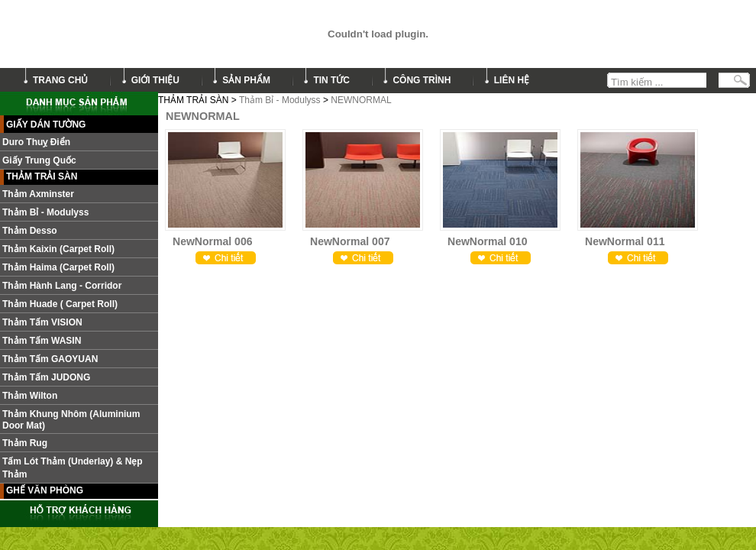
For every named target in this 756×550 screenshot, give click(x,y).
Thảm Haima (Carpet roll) (58, 267)
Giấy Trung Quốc (39, 160)
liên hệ (512, 80)
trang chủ (60, 80)
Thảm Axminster (38, 194)
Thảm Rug (25, 443)
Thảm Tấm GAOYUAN (50, 359)
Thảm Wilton (30, 396)
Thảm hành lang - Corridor (62, 286)
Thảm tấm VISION (42, 322)
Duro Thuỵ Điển (36, 142)
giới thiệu (155, 80)
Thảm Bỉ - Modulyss (280, 100)
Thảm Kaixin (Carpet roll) (58, 249)
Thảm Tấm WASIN (42, 341)
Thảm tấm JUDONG (46, 377)
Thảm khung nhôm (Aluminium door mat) (71, 420)
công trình (422, 80)
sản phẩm (246, 80)
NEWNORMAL (361, 100)
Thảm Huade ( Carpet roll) (60, 304)
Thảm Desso (30, 231)
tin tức (331, 80)
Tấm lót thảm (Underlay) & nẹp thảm (73, 468)
